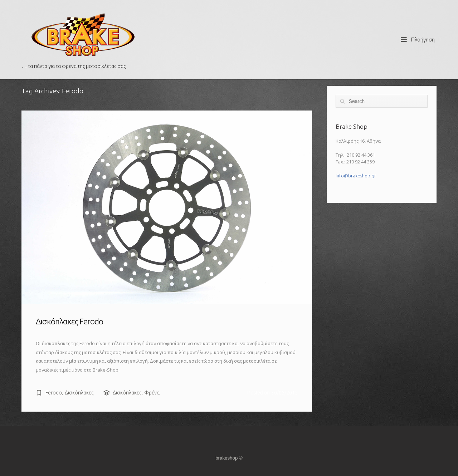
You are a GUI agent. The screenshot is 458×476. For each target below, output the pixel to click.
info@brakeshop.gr (356, 176)
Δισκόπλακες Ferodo (69, 321)
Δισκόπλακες (79, 393)
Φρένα (152, 393)
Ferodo (54, 393)
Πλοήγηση (418, 40)
